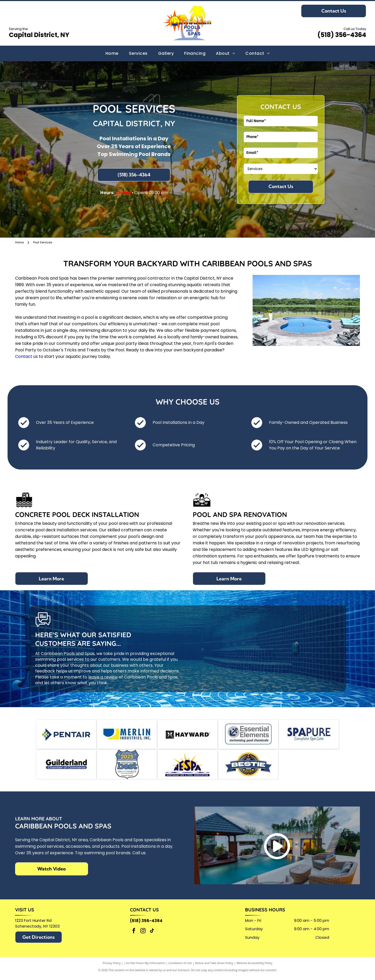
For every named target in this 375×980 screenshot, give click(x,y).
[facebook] (134, 935)
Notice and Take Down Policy (214, 967)
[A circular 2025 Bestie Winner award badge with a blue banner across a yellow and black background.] (248, 767)
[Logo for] (248, 735)
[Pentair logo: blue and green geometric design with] (66, 735)
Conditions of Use (180, 967)
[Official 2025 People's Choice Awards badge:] (127, 767)
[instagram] (143, 935)
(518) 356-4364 (342, 35)
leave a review (103, 677)
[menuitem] (112, 53)
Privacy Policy (112, 967)
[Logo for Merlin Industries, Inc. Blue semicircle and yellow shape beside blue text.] (127, 735)
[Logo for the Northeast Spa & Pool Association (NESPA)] (187, 767)
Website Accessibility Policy (254, 967)
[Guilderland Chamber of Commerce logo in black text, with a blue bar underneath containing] (66, 767)
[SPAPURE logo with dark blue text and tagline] (309, 735)
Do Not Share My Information (146, 967)
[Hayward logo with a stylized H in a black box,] (187, 735)
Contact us (26, 356)
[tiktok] (152, 935)
